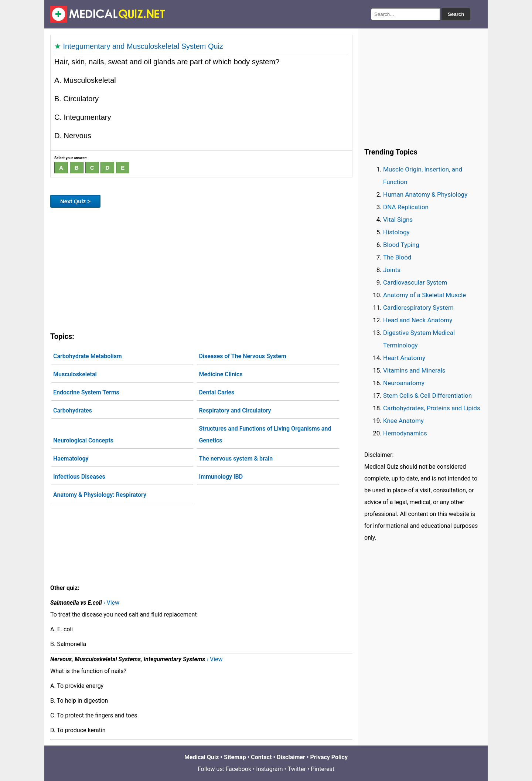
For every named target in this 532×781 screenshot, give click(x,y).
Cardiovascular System (415, 282)
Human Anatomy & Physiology (425, 194)
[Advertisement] (201, 268)
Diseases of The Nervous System (242, 356)
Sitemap (235, 757)
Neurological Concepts (83, 440)
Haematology (71, 459)
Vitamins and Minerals (414, 370)
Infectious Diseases (79, 477)
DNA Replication (406, 207)
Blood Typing (401, 245)
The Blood (397, 257)
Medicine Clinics (221, 374)
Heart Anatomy (404, 358)
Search (456, 14)
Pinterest (323, 769)
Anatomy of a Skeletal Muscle (424, 295)
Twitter (297, 769)
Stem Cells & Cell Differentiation (427, 395)
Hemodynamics (405, 433)
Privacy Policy (329, 757)
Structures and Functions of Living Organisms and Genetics (265, 434)
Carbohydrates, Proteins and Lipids (432, 408)
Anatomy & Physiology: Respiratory (100, 495)
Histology (396, 232)
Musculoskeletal (75, 374)
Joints (392, 270)
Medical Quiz (202, 757)
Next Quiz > (75, 201)
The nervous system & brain (236, 459)
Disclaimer (291, 757)
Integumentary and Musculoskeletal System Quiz (143, 46)
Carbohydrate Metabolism (88, 356)
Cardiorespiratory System (418, 308)
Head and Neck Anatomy (418, 320)
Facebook (238, 769)
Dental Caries (216, 392)
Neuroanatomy (404, 383)
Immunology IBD (221, 477)
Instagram (269, 769)
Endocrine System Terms (86, 392)
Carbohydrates (73, 410)
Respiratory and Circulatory (235, 410)
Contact (261, 757)
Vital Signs (398, 220)
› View (111, 603)
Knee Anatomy (403, 421)
